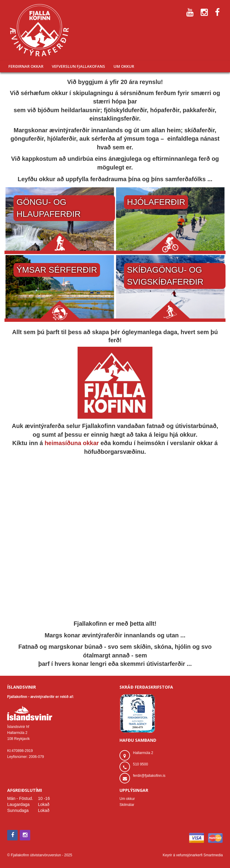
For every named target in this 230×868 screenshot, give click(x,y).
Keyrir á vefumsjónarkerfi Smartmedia (193, 855)
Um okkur (127, 799)
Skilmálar (127, 805)
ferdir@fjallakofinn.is (149, 776)
